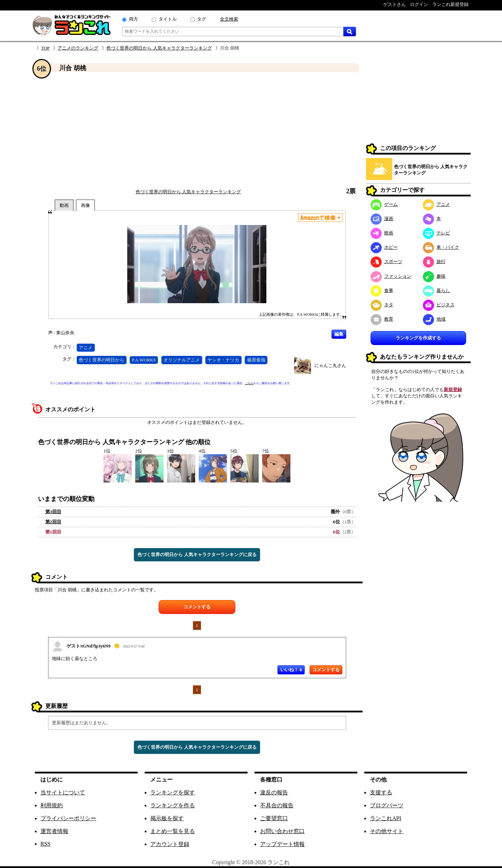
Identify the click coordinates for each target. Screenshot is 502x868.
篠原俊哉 (256, 360)
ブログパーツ (387, 805)
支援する (381, 792)
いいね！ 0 (291, 670)
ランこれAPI (386, 818)
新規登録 (453, 390)
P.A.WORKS (144, 360)
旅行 (434, 261)
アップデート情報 (282, 844)
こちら (249, 383)
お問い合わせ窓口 (282, 831)
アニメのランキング (78, 48)
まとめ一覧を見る (173, 831)
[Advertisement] (197, 130)
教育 (382, 319)
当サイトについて (63, 792)
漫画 (382, 219)
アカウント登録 (170, 844)
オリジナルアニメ (182, 360)
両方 (134, 19)
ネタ (382, 305)
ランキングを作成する (418, 338)
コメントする (197, 607)
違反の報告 (274, 792)
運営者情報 (54, 831)
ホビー (384, 247)
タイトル (168, 19)
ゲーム (384, 204)
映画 (382, 233)
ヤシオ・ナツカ (223, 360)
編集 (339, 334)
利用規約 (52, 805)
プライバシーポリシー (68, 818)
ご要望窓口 (274, 818)
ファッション (391, 276)
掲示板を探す (167, 818)
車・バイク (441, 247)
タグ (201, 19)
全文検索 (229, 19)
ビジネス (439, 305)
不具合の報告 (277, 805)
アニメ (86, 348)
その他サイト (387, 831)
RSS (45, 844)
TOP (45, 48)
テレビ (436, 233)
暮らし (436, 290)
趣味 (434, 276)
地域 (434, 319)
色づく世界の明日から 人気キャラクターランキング (159, 48)
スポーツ (386, 261)
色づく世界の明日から (101, 360)
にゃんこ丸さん (330, 365)
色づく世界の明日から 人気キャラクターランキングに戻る (197, 555)
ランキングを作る (173, 805)
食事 (382, 290)
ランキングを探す (173, 792)
